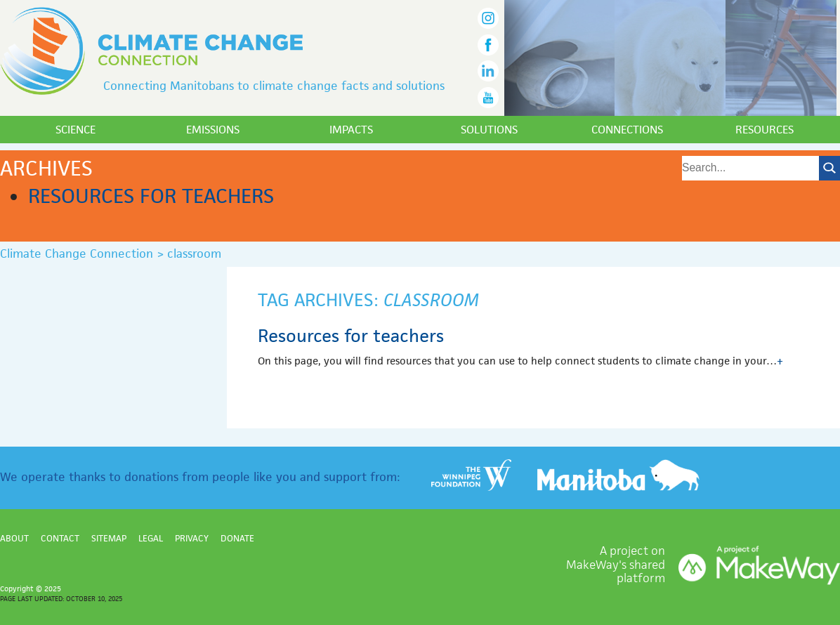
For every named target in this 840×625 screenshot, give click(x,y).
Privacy (192, 538)
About (14, 538)
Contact (60, 538)
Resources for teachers (151, 196)
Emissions (213, 130)
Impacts (351, 130)
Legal (151, 538)
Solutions (489, 130)
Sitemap (109, 538)
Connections (627, 130)
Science (76, 130)
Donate (237, 538)
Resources (764, 130)
